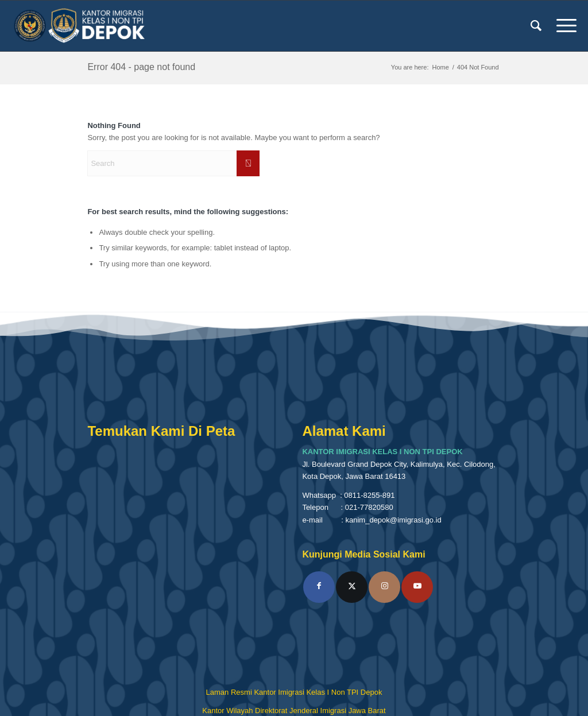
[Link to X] (352, 587)
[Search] (536, 26)
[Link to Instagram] (384, 587)
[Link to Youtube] (417, 587)
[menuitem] (536, 26)
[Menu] (563, 26)
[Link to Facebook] (319, 587)
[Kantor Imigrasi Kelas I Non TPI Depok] (80, 26)
